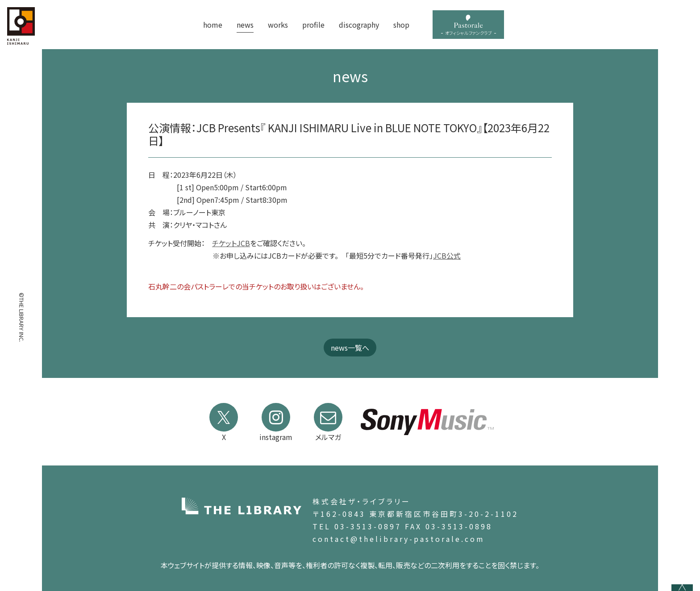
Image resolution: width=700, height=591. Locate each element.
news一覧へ (350, 348)
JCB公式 (447, 256)
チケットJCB (231, 243)
